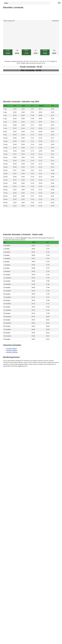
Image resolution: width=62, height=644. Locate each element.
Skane (6, 3)
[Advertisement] (31, 36)
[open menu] (59, 3)
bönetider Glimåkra (12, 350)
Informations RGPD (9, 374)
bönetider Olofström (12, 352)
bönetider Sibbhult (12, 349)
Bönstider (13, 371)
